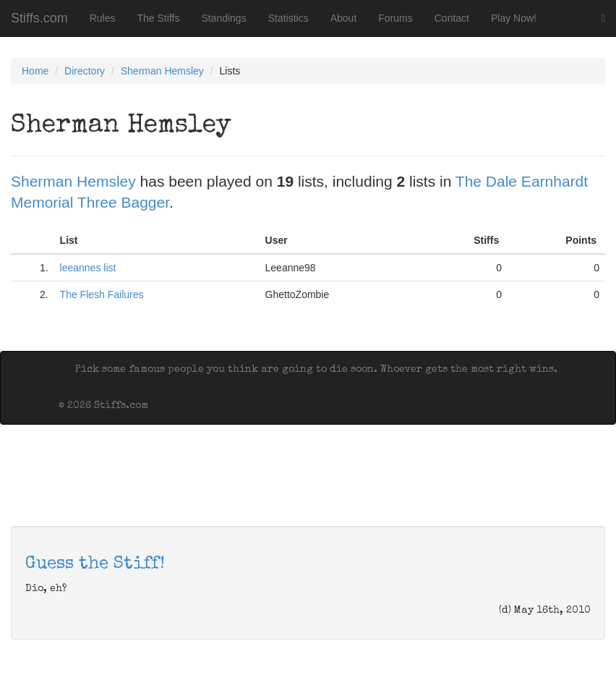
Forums (395, 18)
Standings (223, 18)
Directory (85, 71)
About (344, 18)
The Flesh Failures (102, 294)
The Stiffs (159, 18)
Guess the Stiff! (95, 564)
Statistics (288, 18)
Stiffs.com (39, 18)
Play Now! (514, 18)
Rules (103, 18)
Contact (452, 18)
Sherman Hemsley (162, 71)
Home (35, 71)
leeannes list (88, 268)
